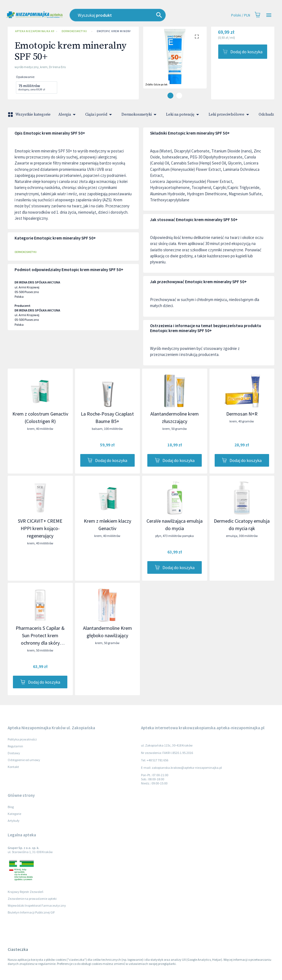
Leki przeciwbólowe (230, 115)
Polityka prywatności (22, 739)
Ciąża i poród (99, 115)
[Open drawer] (269, 15)
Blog (11, 807)
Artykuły (14, 821)
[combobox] (129, 15)
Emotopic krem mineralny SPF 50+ (122, 31)
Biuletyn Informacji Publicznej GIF (31, 912)
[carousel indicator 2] (179, 96)
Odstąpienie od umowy (24, 760)
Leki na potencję (183, 115)
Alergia (68, 115)
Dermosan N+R (242, 414)
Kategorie (14, 814)
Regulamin (15, 746)
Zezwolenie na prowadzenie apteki (32, 899)
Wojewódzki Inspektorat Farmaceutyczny (37, 905)
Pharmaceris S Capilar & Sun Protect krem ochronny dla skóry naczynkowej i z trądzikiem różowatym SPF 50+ (40, 643)
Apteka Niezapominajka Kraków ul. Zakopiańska (34, 31)
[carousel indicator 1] (170, 96)
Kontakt (13, 767)
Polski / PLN (241, 15)
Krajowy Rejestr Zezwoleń (26, 892)
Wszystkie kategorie (30, 115)
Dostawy (14, 753)
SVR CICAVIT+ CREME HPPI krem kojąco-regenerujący (40, 528)
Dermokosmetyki (74, 31)
